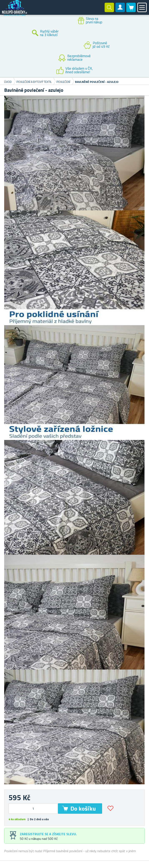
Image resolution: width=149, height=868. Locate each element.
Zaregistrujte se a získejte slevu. (48, 834)
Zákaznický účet (120, 11)
